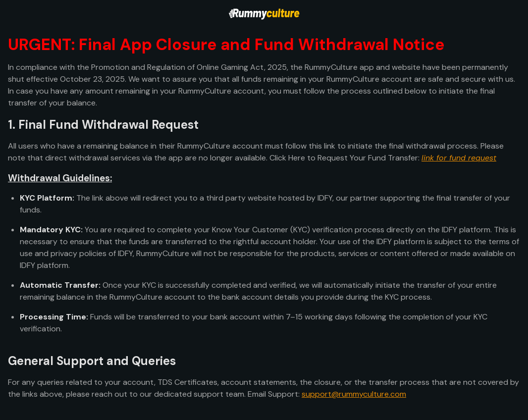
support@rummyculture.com (354, 394)
